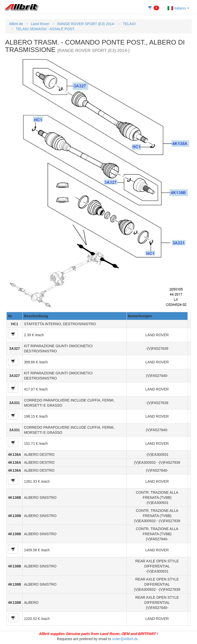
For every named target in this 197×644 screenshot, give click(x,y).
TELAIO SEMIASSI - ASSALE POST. (45, 29)
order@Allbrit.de (125, 639)
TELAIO (129, 24)
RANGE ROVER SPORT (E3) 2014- (86, 24)
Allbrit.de (16, 24)
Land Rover (40, 24)
